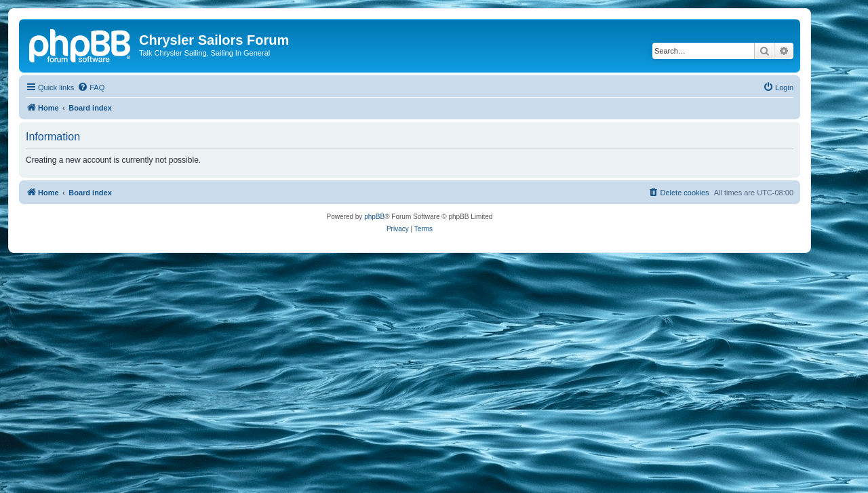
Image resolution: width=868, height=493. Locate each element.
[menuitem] (91, 87)
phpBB (374, 217)
